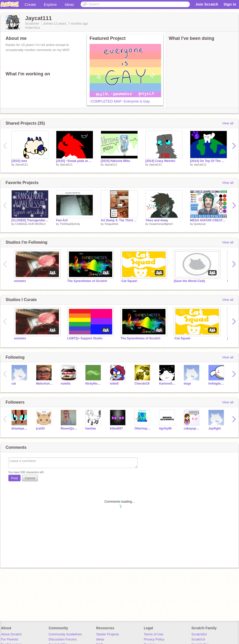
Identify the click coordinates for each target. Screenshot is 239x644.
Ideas (69, 4)
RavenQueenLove (69, 428)
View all (228, 123)
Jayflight (215, 428)
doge (187, 384)
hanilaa (90, 428)
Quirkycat (200, 224)
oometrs (20, 281)
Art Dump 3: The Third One (119, 220)
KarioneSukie (168, 384)
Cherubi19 (142, 384)
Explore (50, 4)
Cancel (30, 478)
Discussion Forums (63, 639)
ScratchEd (199, 634)
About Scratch (11, 634)
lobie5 (114, 384)
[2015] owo (19, 161)
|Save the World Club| (189, 281)
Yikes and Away (157, 220)
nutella (66, 384)
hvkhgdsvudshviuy (217, 384)
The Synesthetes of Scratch (87, 281)
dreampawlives (20, 428)
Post (14, 478)
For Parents (10, 639)
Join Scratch (207, 4)
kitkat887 (116, 428)
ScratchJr (198, 639)
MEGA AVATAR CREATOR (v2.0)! (209, 220)
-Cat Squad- (129, 281)
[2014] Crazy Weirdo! (160, 161)
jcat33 (40, 428)
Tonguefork (111, 224)
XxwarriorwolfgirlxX (161, 224)
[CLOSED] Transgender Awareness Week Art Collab (30, 220)
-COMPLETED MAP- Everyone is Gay (120, 101)
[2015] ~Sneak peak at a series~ (75, 161)
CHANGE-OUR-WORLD (30, 224)
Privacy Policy (154, 639)
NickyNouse (94, 384)
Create (30, 4)
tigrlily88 (165, 428)
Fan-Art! (62, 220)
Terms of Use (154, 634)
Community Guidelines (65, 634)
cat (14, 384)
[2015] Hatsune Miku (115, 161)
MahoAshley (45, 384)
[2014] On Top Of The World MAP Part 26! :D (209, 161)
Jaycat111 (22, 164)
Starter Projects (108, 634)
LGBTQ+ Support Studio (85, 338)
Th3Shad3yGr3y (70, 224)
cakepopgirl (192, 428)
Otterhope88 (143, 428)
